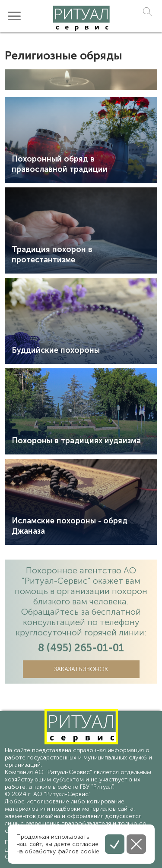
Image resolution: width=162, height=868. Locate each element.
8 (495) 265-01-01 (81, 648)
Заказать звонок (81, 669)
